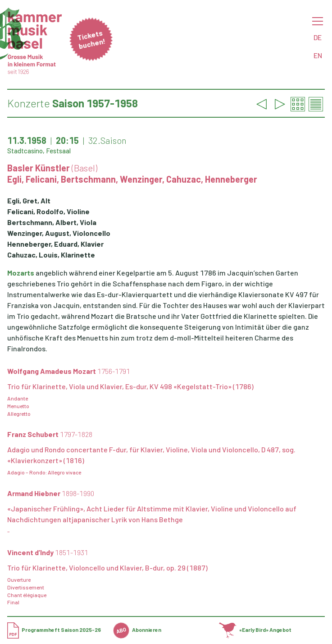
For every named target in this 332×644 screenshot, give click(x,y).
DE (318, 37)
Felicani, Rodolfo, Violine (48, 211)
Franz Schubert (50, 434)
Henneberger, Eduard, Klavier (55, 244)
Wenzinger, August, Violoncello (59, 233)
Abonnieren (137, 630)
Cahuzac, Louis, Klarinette (51, 255)
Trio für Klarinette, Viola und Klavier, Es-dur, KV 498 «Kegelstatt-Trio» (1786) (130, 386)
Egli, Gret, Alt (29, 200)
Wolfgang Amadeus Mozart (69, 371)
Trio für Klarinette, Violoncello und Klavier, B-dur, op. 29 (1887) (107, 568)
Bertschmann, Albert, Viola (52, 222)
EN (318, 55)
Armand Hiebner (51, 493)
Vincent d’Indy (48, 552)
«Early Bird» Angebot (255, 630)
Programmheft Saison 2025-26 (54, 630)
